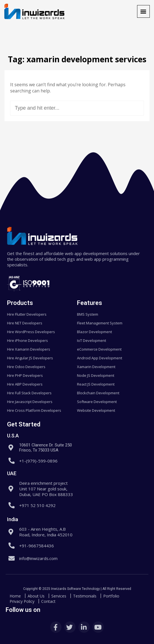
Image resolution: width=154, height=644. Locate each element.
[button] (143, 11)
